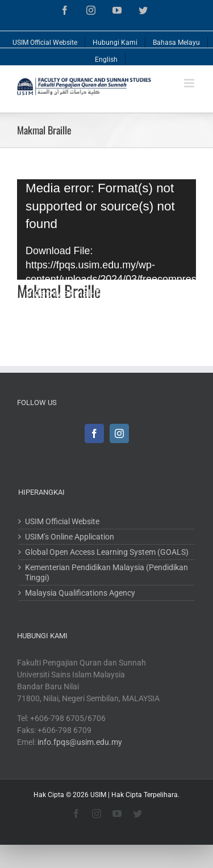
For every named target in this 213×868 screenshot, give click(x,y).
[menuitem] (45, 40)
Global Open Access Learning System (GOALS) (107, 552)
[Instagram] (119, 433)
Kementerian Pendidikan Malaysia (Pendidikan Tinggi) (106, 572)
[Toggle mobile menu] (190, 83)
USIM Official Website (62, 521)
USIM (98, 795)
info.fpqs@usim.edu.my (80, 742)
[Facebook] (94, 433)
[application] (106, 229)
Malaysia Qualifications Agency (80, 593)
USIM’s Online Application (70, 537)
